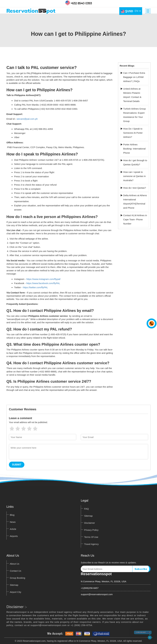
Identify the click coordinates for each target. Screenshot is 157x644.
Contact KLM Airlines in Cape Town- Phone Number (135, 219)
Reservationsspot (96, 574)
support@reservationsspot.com (97, 594)
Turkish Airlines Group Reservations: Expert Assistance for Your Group (135, 115)
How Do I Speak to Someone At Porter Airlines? (133, 133)
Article (13, 529)
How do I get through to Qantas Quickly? (135, 162)
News (13, 522)
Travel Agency (91, 544)
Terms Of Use (91, 537)
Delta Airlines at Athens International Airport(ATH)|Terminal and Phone (135, 202)
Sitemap (88, 516)
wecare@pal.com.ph (27, 119)
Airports (14, 536)
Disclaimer (90, 523)
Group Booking (17, 578)
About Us (15, 564)
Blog (12, 515)
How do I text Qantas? (135, 188)
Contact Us (15, 571)
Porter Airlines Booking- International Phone (134, 149)
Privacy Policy (91, 530)
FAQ (86, 509)
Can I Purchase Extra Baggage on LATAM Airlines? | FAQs (134, 77)
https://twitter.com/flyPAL (35, 287)
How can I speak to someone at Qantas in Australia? (135, 176)
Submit (17, 465)
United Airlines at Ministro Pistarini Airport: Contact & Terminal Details (132, 95)
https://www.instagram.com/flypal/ (43, 279)
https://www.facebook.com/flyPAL (43, 283)
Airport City (15, 592)
